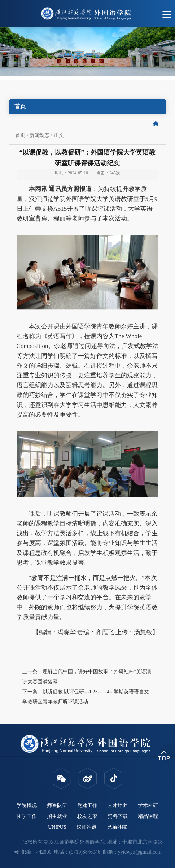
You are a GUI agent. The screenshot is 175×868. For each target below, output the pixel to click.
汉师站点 (87, 827)
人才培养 (118, 806)
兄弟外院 (117, 827)
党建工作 (87, 806)
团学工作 (27, 816)
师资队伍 (57, 806)
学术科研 (148, 806)
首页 (20, 135)
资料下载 (118, 816)
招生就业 (57, 816)
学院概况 (27, 806)
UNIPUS (57, 827)
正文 (59, 135)
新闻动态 (39, 135)
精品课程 (148, 816)
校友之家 (87, 816)
